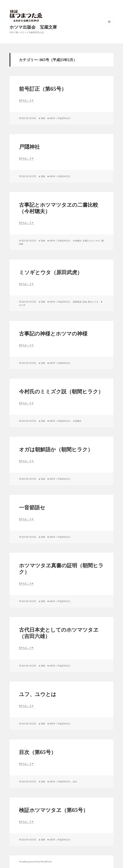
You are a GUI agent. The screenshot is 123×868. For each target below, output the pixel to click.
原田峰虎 (77, 302)
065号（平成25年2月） (61, 118)
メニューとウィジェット (109, 26)
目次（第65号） (38, 752)
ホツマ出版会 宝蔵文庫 (33, 27)
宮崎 (43, 118)
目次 (75, 782)
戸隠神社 (29, 147)
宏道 (85, 302)
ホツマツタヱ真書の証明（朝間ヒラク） (61, 568)
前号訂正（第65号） (43, 89)
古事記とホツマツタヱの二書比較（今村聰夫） (59, 208)
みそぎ (22, 305)
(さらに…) (25, 100)
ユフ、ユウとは (38, 694)
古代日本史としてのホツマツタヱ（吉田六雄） (59, 633)
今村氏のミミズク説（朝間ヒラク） (61, 391)
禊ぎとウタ (93, 302)
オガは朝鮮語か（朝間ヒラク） (56, 449)
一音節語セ (32, 507)
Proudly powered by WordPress (35, 862)
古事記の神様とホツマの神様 (53, 333)
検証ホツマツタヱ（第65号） (54, 810)
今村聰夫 (77, 241)
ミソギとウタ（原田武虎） (51, 272)
